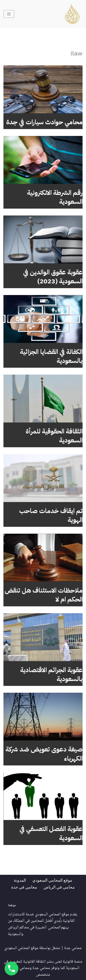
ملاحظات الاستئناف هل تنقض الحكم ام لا (44, 595)
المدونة (20, 880)
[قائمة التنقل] (9, 14)
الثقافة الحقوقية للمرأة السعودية (54, 436)
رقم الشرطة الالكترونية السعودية (55, 197)
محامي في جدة (24, 887)
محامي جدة (73, 948)
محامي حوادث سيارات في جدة (44, 122)
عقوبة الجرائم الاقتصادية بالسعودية (51, 675)
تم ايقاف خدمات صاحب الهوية (51, 515)
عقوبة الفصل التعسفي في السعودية (51, 833)
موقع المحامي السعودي (52, 880)
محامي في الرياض (59, 887)
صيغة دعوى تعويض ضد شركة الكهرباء (44, 754)
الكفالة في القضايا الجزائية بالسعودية (51, 356)
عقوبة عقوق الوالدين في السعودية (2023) (53, 277)
